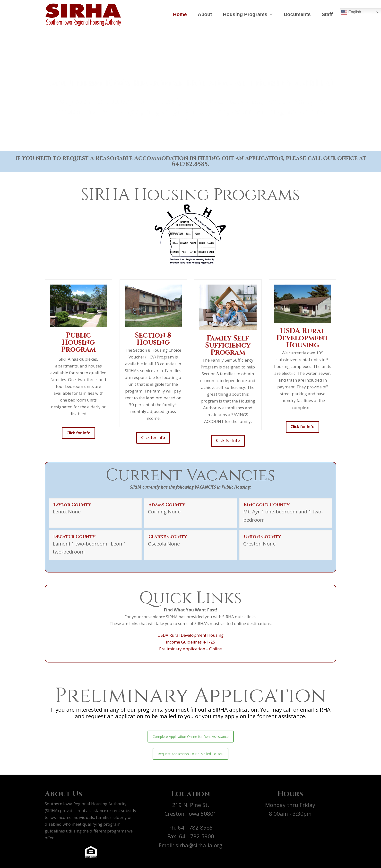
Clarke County (168, 537)
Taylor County (72, 505)
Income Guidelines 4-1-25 (191, 642)
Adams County (167, 505)
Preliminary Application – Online (190, 649)
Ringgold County (267, 505)
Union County (262, 537)
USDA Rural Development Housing (190, 635)
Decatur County (74, 537)
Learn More (190, 114)
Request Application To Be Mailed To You (190, 754)
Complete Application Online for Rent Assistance (191, 737)
